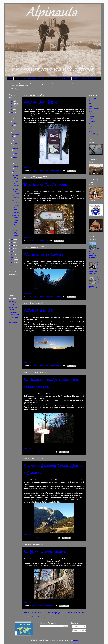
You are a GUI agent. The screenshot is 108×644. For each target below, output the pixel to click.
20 (13, 104)
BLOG (10, 78)
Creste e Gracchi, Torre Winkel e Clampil (16, 221)
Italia (91, 124)
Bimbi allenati (94, 109)
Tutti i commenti (79, 630)
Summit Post (14, 315)
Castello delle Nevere (44, 255)
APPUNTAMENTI (52, 78)
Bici (90, 103)
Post (75, 627)
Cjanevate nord (38, 310)
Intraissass (13, 307)
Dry (90, 111)
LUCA (24, 78)
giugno (15, 148)
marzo (15, 162)
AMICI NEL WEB (65, 78)
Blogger (76, 640)
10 (12, 257)
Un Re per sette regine (45, 552)
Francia (92, 119)
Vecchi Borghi (94, 134)
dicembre (16, 117)
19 (12, 107)
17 (12, 113)
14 (12, 245)
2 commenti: (43, 240)
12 (12, 251)
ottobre (16, 128)
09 (13, 260)
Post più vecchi (76, 612)
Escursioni (93, 114)
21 (12, 101)
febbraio (16, 167)
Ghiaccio (92, 121)
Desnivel (12, 304)
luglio (15, 143)
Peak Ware (13, 312)
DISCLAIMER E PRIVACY (89, 78)
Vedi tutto (28, 167)
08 (13, 263)
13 (12, 248)
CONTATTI (76, 78)
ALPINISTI (41, 78)
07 (13, 266)
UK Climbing (14, 320)
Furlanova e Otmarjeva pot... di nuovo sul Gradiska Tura (94, 251)
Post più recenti (32, 612)
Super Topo (13, 317)
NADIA (17, 78)
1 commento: (51, 538)
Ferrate (91, 116)
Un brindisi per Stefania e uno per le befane (16, 206)
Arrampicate (93, 98)
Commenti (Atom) (38, 617)
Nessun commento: (54, 170)
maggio (16, 153)
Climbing (12, 302)
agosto (15, 139)
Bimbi (91, 106)
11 (12, 254)
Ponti (91, 126)
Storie (91, 131)
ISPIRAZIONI (32, 78)
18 (12, 110)
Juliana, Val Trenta (41, 102)
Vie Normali (13, 322)
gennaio (16, 171)
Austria (91, 101)
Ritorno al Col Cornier (46, 185)
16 (12, 240)
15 (12, 243)
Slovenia (92, 129)
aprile (15, 157)
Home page (54, 612)
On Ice (11, 310)
